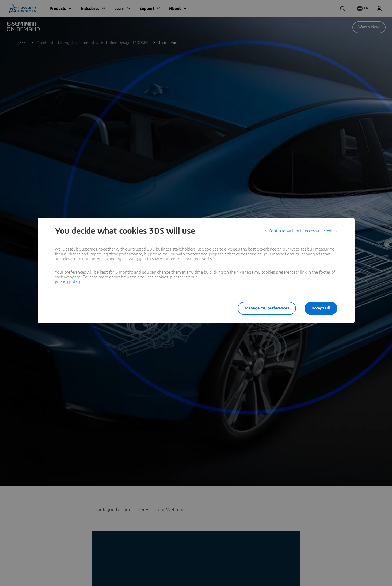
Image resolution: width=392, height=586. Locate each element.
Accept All (321, 308)
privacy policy (67, 282)
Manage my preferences (267, 308)
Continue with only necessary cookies (303, 231)
